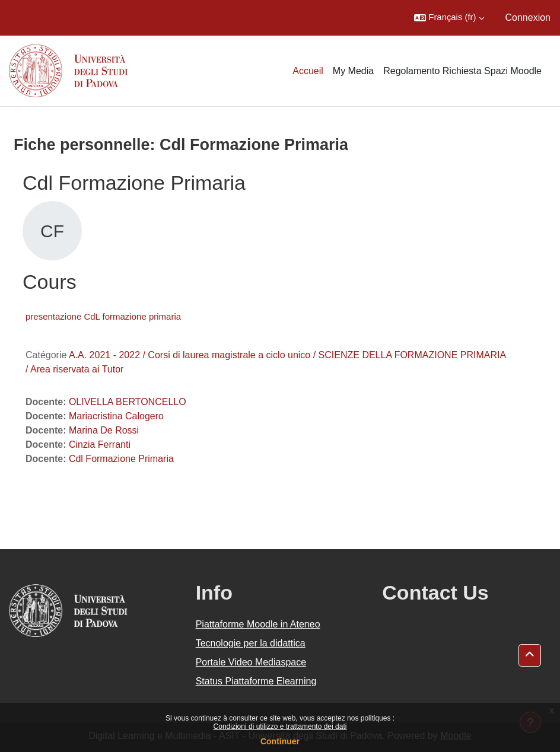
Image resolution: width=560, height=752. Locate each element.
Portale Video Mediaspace (251, 662)
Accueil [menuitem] (308, 71)
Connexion (528, 17)
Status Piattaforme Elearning (256, 681)
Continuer (280, 741)
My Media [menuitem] (353, 71)
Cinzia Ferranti (100, 444)
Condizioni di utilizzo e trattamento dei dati (280, 726)
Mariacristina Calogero (116, 416)
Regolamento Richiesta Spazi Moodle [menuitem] (462, 71)
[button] (449, 18)
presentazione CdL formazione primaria (103, 316)
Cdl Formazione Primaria (121, 459)
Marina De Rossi (104, 430)
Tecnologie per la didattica (251, 643)
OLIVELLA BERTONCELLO (128, 402)
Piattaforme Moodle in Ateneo (258, 624)
